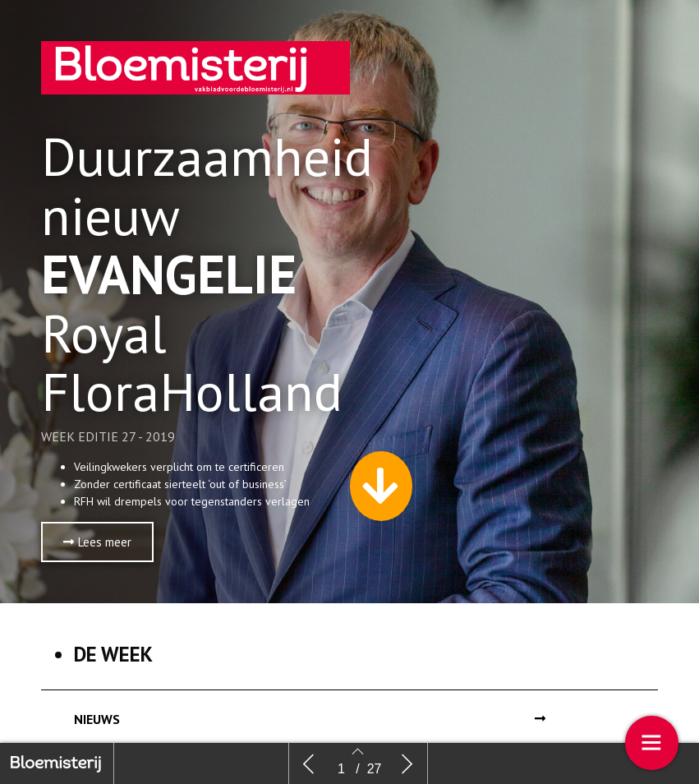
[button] (97, 542)
